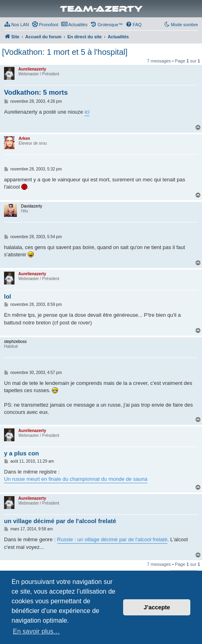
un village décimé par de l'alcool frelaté (60, 521)
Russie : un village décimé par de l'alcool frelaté (112, 539)
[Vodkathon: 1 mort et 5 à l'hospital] (65, 52)
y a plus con (22, 453)
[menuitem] (16, 25)
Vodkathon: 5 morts (36, 92)
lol (8, 296)
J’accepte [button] (157, 607)
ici (87, 112)
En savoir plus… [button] (36, 631)
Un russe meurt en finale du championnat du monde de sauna (76, 479)
